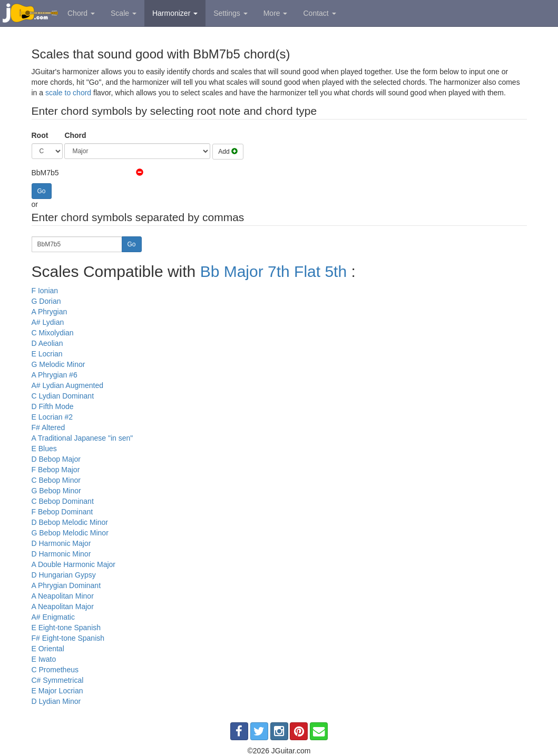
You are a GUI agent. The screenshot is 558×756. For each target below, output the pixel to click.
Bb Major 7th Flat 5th (273, 271)
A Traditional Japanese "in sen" (82, 438)
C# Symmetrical (58, 680)
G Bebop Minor (56, 491)
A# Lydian (48, 322)
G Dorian (46, 301)
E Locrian (47, 354)
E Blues (44, 449)
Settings (230, 13)
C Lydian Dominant (63, 396)
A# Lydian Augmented (67, 385)
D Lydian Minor (56, 701)
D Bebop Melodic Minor (70, 522)
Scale (124, 13)
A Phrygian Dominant (66, 585)
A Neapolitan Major (63, 606)
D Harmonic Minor (61, 554)
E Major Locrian (57, 691)
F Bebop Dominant (62, 512)
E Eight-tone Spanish (66, 628)
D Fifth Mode (53, 406)
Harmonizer (175, 13)
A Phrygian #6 (55, 375)
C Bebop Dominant (63, 501)
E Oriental (48, 649)
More (276, 13)
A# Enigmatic (53, 617)
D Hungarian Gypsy (64, 575)
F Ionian (45, 291)
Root (40, 135)
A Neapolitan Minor (63, 596)
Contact (319, 13)
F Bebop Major (56, 470)
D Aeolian (47, 343)
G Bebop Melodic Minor (70, 533)
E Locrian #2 (52, 417)
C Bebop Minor (56, 480)
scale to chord (68, 93)
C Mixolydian (53, 333)
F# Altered (48, 427)
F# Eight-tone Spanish (68, 638)
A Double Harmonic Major (74, 564)
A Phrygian (50, 312)
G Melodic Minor (58, 364)
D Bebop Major (56, 459)
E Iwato (44, 659)
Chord (81, 13)
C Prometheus (55, 670)
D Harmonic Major (61, 543)
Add (228, 152)
